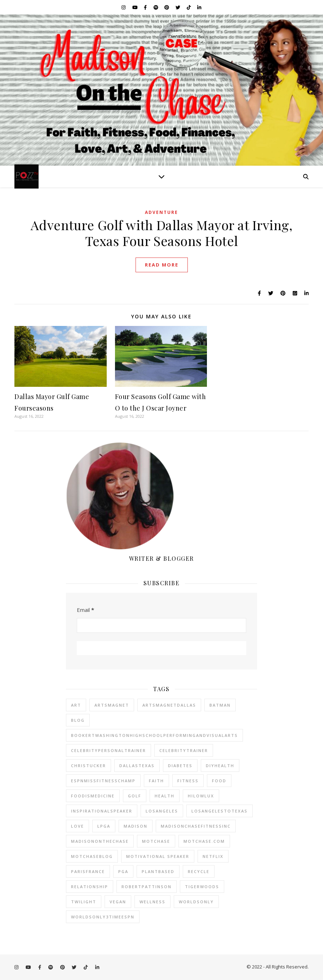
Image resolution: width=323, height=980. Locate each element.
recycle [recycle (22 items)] (199, 871)
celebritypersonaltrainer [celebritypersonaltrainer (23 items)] (109, 750)
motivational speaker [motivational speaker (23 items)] (158, 856)
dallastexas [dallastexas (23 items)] (137, 766)
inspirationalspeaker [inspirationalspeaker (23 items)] (102, 811)
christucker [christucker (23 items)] (89, 766)
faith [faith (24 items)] (156, 781)
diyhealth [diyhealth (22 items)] (220, 766)
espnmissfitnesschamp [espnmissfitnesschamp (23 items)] (103, 781)
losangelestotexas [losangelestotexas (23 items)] (220, 811)
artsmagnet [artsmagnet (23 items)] (112, 705)
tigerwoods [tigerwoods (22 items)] (202, 887)
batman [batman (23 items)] (220, 705)
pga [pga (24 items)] (123, 871)
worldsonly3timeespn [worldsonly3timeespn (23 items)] (103, 917)
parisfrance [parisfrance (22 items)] (88, 871)
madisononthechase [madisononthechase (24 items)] (100, 841)
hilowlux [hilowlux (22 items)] (201, 796)
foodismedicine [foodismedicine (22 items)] (93, 796)
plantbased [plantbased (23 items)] (158, 871)
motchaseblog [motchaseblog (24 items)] (92, 856)
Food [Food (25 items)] (219, 781)
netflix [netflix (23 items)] (213, 856)
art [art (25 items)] (76, 705)
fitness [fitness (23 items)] (188, 781)
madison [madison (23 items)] (136, 826)
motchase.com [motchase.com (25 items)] (204, 841)
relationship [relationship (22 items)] (90, 887)
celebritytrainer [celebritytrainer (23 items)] (184, 750)
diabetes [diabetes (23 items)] (180, 766)
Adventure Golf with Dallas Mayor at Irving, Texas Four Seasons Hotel (162, 233)
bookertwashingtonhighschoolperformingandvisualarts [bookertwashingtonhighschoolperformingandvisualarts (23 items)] (154, 735)
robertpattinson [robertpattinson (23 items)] (147, 887)
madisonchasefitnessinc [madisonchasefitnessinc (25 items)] (196, 826)
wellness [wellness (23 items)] (152, 902)
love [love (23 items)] (78, 826)
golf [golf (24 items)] (135, 796)
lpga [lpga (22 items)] (104, 826)
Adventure (161, 212)
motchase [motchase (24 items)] (156, 841)
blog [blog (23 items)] (78, 720)
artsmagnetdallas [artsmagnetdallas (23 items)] (169, 705)
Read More (162, 265)
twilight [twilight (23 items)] (84, 902)
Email (85, 610)
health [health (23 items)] (165, 796)
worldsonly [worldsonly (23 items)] (196, 902)
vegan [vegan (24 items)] (118, 902)
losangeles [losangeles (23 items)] (162, 811)
